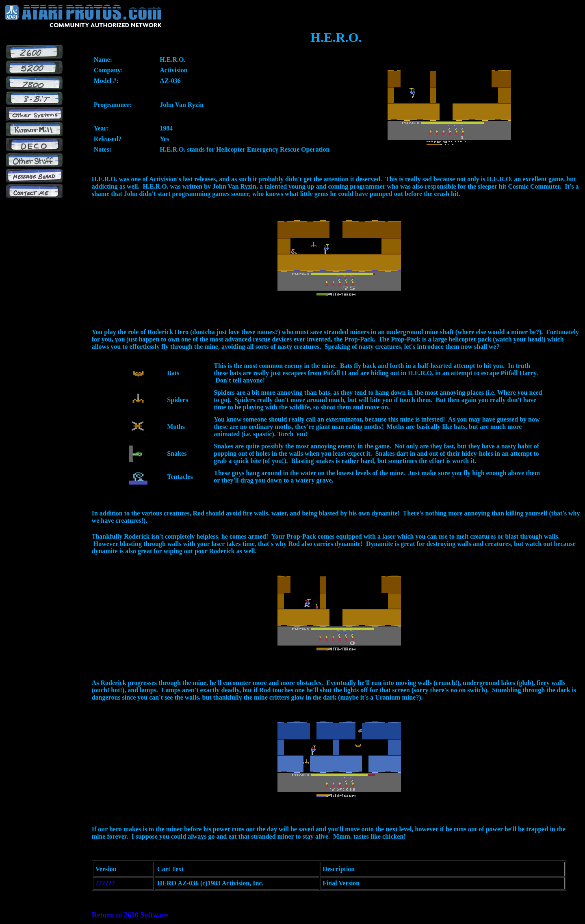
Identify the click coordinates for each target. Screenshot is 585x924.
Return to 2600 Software (130, 915)
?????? (105, 883)
